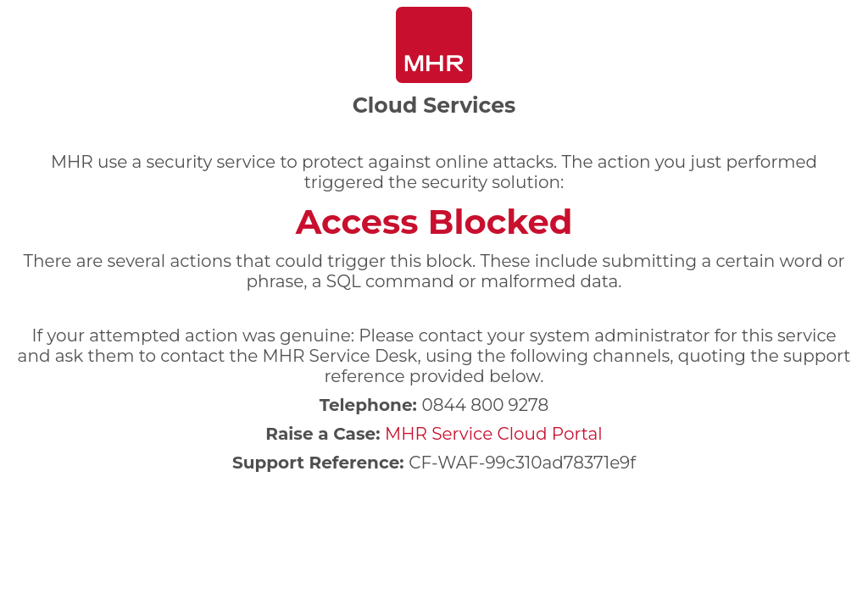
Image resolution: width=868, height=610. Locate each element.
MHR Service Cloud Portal (494, 434)
